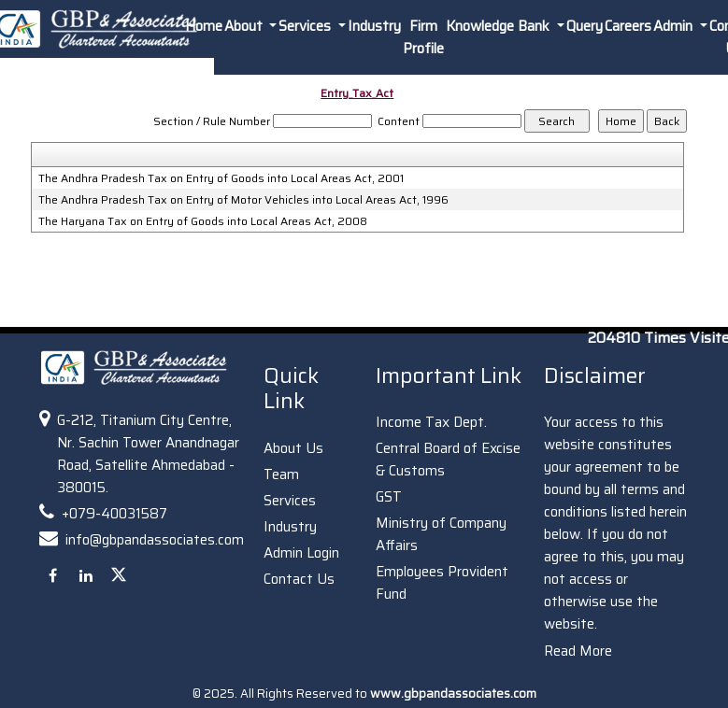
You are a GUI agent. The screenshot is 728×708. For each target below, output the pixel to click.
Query (585, 26)
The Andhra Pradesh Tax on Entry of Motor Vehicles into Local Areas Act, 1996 (243, 200)
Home (204, 26)
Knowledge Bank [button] (500, 26)
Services (290, 501)
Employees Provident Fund (442, 583)
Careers (628, 26)
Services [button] (307, 26)
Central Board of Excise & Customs (448, 460)
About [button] (245, 26)
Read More (578, 651)
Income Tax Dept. (431, 422)
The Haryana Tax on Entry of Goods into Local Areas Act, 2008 (203, 221)
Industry (374, 26)
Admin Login (301, 553)
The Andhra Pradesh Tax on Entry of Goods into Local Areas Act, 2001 (221, 178)
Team (281, 474)
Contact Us (299, 579)
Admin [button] (675, 26)
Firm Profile (423, 37)
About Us (293, 448)
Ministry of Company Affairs (441, 534)
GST (389, 497)
